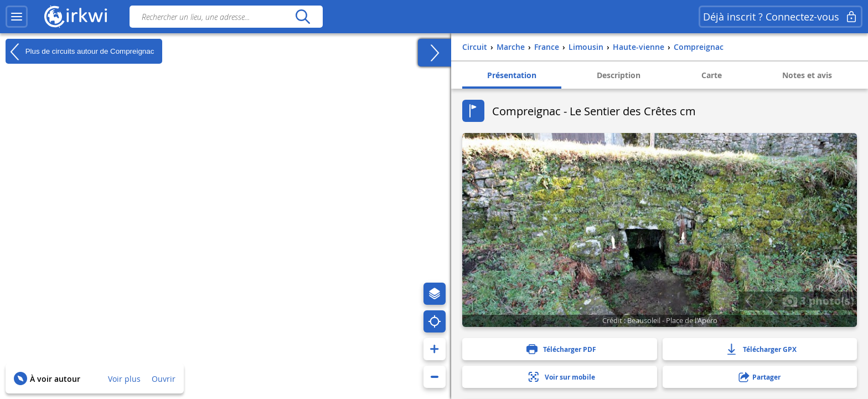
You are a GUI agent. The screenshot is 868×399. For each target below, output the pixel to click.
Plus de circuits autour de (80, 52)
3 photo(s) (818, 300)
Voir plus (124, 379)
